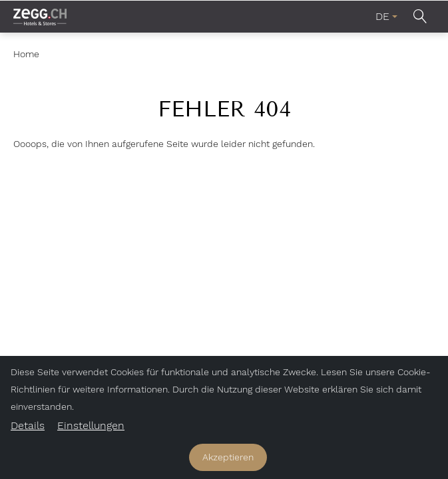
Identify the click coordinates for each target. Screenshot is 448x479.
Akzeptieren (228, 457)
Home (26, 54)
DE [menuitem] (382, 16)
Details (28, 425)
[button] (420, 16)
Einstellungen (91, 425)
